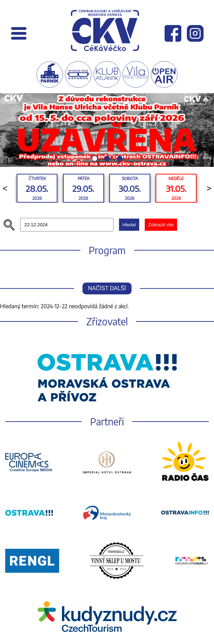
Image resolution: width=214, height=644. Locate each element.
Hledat (129, 225)
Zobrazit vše (161, 225)
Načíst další (107, 288)
